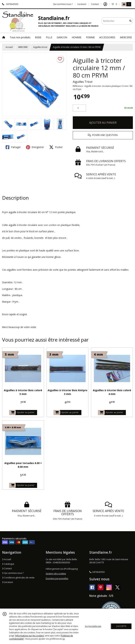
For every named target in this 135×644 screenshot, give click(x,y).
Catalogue (8, 564)
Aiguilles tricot (40, 47)
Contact (95, 4)
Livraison (8, 582)
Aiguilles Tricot (83, 82)
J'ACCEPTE (121, 626)
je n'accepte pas (93, 626)
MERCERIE (23, 47)
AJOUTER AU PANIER (103, 123)
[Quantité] (79, 108)
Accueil (9, 47)
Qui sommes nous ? (13, 573)
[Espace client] (105, 4)
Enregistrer (35, 147)
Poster (56, 147)
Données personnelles (57, 578)
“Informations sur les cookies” (30, 636)
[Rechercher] (130, 21)
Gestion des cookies (56, 574)
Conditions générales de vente (18, 578)
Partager (13, 147)
